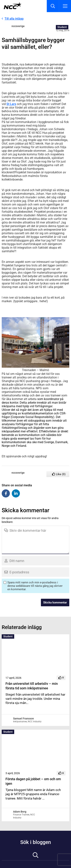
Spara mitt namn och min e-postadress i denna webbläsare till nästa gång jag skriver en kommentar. (35, 586)
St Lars (11, 104)
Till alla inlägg (14, 19)
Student (62, 27)
